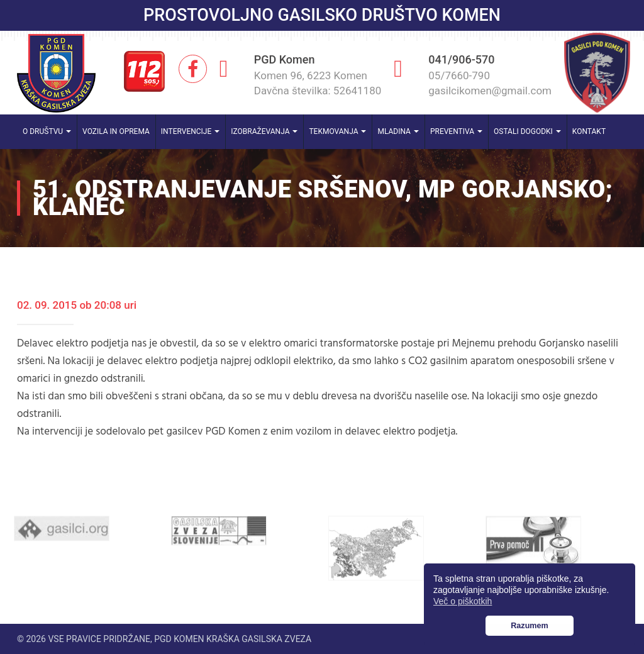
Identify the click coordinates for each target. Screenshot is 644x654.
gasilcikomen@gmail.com (490, 91)
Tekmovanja (337, 131)
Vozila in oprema (116, 131)
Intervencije (190, 131)
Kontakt (589, 131)
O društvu (47, 131)
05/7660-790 (459, 75)
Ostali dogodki (527, 131)
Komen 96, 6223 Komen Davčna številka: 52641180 (318, 83)
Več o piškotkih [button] (463, 601)
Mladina (398, 131)
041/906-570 (461, 59)
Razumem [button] (530, 626)
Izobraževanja (264, 131)
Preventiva (456, 131)
